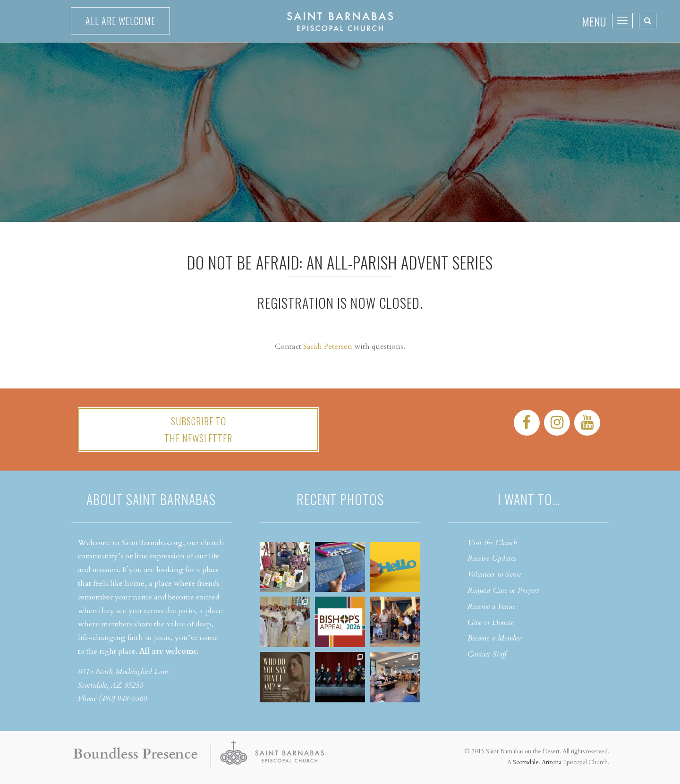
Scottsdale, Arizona (537, 762)
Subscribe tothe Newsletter (198, 430)
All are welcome (120, 21)
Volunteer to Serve (494, 574)
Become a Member (494, 638)
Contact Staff (487, 654)
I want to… (529, 499)
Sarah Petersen (328, 346)
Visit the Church (492, 543)
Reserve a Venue (491, 607)
